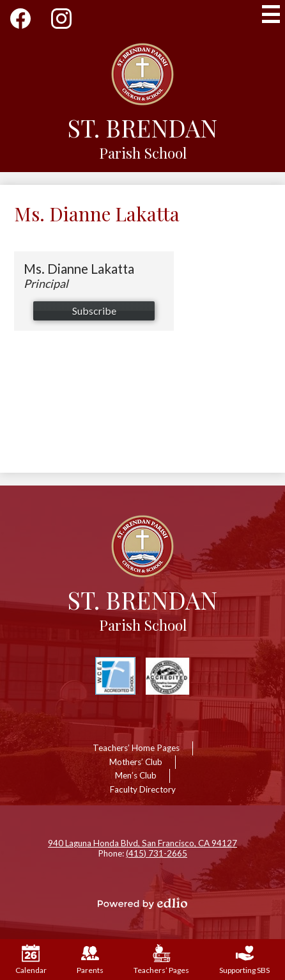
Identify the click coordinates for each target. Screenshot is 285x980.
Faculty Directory (143, 789)
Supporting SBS (244, 960)
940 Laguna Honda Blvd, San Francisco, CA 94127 (142, 843)
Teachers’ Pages (161, 960)
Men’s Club (136, 775)
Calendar (31, 960)
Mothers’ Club (136, 762)
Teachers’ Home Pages (136, 748)
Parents (90, 960)
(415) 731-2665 (157, 853)
